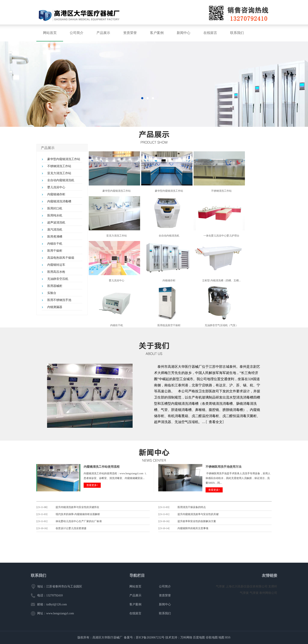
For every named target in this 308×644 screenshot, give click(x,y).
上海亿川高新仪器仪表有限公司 (247, 586)
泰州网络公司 (268, 593)
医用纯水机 (55, 215)
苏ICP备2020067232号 (150, 637)
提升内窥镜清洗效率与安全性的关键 (198, 514)
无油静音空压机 (58, 279)
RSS (228, 637)
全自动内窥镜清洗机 (61, 180)
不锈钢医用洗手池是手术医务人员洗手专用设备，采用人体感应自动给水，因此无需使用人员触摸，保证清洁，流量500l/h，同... (238, 478)
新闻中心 (184, 33)
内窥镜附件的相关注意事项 (193, 528)
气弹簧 (221, 586)
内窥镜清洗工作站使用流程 (102, 467)
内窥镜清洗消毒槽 (59, 201)
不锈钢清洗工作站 (59, 166)
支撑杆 (273, 586)
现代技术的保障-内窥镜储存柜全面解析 (78, 514)
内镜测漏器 (55, 307)
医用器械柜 (55, 286)
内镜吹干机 (55, 244)
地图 (221, 637)
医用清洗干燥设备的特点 (192, 507)
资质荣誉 (130, 33)
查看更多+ (92, 485)
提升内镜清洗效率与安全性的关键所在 (77, 507)
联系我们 (237, 33)
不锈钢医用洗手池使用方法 (224, 467)
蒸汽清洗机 (55, 230)
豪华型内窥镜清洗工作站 (64, 159)
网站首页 (50, 33)
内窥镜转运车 (56, 265)
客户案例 (157, 33)
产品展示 (103, 33)
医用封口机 (55, 208)
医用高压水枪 (56, 272)
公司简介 (77, 33)
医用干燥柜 (55, 251)
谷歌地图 (212, 637)
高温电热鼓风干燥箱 (61, 258)
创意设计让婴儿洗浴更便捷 (71, 528)
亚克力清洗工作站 (59, 173)
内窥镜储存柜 (56, 194)
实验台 (52, 293)
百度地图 (199, 637)
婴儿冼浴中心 (56, 187)
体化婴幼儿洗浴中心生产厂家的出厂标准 (79, 521)
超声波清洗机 (56, 223)
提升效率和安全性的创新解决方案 (197, 521)
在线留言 (210, 33)
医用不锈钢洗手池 (59, 300)
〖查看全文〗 (216, 422)
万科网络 (187, 637)
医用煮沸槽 (55, 237)
